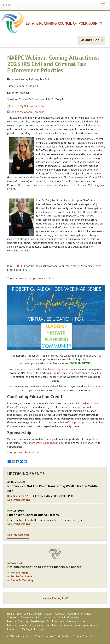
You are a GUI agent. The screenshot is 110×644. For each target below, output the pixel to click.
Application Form (40, 625)
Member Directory (18, 621)
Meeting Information (87, 625)
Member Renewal (62, 625)
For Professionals (22, 576)
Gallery (48, 614)
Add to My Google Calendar (28, 112)
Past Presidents (55, 621)
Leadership (38, 621)
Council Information (79, 614)
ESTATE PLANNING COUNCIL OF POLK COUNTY (64, 23)
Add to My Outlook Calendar (28, 106)
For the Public (19, 573)
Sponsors (13, 617)
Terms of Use (89, 636)
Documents (27, 617)
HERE (24, 270)
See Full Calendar (18, 535)
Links (39, 617)
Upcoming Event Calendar (28, 452)
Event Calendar (32, 614)
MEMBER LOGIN (92, 40)
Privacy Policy (72, 636)
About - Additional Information (62, 617)
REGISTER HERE (16, 266)
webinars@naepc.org (69, 422)
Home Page (14, 614)
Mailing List (60, 598)
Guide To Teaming (22, 580)
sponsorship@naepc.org (43, 443)
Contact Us (13, 629)
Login (41, 629)
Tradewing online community (64, 369)
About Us (60, 614)
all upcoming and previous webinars (34, 278)
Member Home (76, 621)
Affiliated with (55, 565)
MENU (8, 5)
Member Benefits (17, 625)
